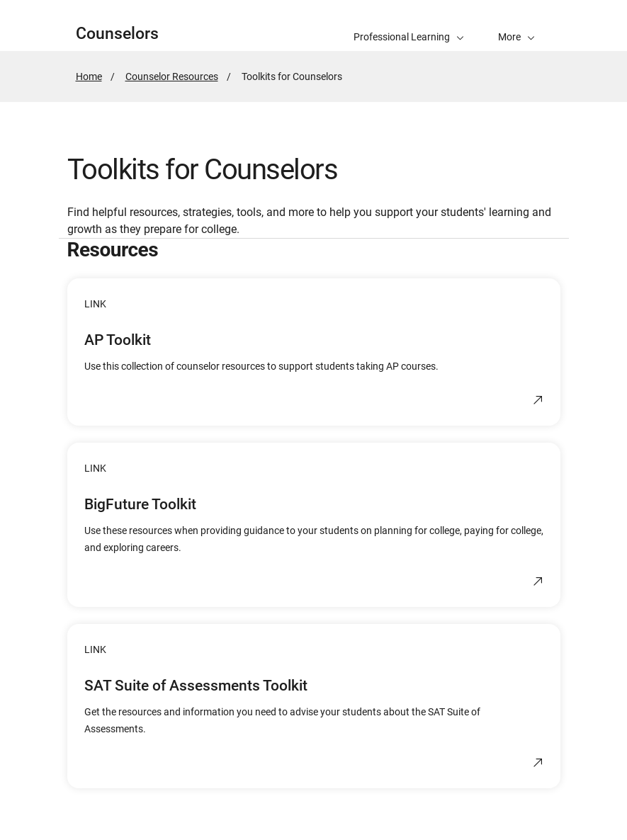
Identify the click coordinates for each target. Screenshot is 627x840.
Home (89, 76)
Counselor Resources (172, 76)
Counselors (117, 34)
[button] (516, 25)
